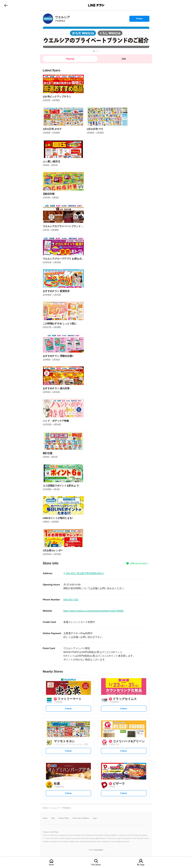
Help (53, 818)
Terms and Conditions (81, 818)
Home (51, 865)
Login (95, 818)
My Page (141, 865)
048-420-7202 (71, 600)
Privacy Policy (64, 818)
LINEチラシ (96, 5)
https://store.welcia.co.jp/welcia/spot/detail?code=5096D (94, 611)
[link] (48, 19)
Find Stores (96, 865)
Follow (139, 19)
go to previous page (6, 5)
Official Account (138, 563)
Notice (45, 818)
